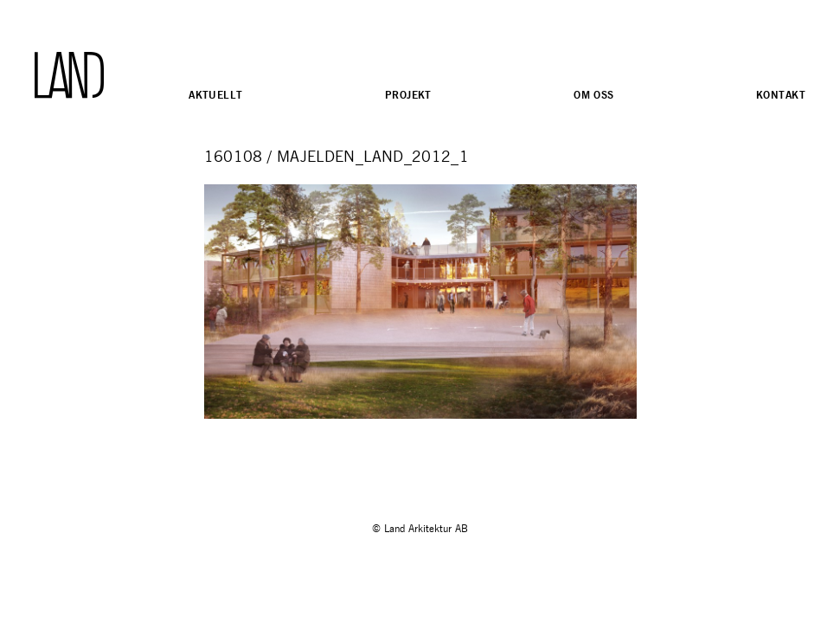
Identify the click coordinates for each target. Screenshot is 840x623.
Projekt (408, 95)
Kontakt (781, 95)
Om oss (594, 95)
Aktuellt (215, 95)
